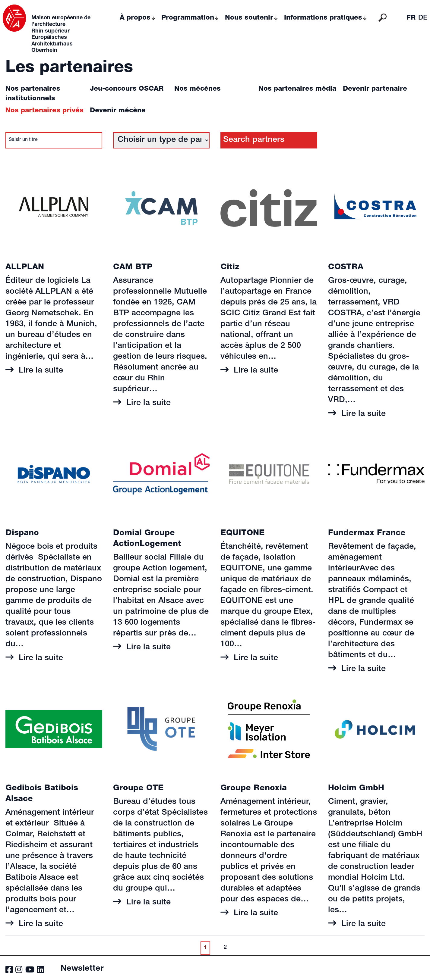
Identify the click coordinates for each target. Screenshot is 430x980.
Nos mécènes (198, 89)
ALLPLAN (25, 268)
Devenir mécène (118, 111)
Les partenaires (69, 68)
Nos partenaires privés (44, 111)
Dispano (22, 534)
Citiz (230, 268)
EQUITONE (243, 534)
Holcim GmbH (356, 789)
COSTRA (346, 268)
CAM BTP (133, 268)
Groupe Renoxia (254, 789)
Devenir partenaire (375, 89)
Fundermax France (367, 534)
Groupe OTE (138, 789)
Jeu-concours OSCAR (127, 89)
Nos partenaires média (297, 89)
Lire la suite (40, 371)
